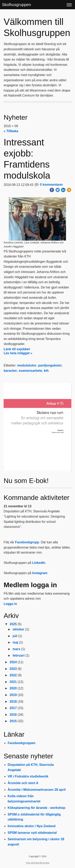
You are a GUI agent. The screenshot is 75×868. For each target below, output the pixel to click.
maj (15, 642)
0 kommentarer (48, 185)
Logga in (10, 604)
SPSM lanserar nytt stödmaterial (32, 833)
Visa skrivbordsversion (38, 863)
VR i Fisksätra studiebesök (28, 776)
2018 (13, 702)
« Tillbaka (11, 131)
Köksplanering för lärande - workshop (36, 808)
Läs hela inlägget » (18, 353)
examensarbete (30, 371)
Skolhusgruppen (16, 5)
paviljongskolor (50, 365)
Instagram (40, 573)
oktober (18, 629)
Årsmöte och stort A (23, 783)
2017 (13, 708)
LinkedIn (39, 563)
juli (15, 636)
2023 (13, 669)
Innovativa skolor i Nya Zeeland (31, 826)
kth (46, 371)
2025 (13, 624)
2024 (13, 662)
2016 (13, 715)
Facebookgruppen (21, 743)
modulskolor (27, 365)
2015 (13, 721)
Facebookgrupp (27, 542)
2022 (13, 675)
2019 (13, 695)
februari (19, 655)
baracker (10, 371)
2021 (13, 682)
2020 (13, 688)
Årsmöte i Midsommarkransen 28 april (37, 790)
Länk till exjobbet (17, 349)
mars (16, 649)
